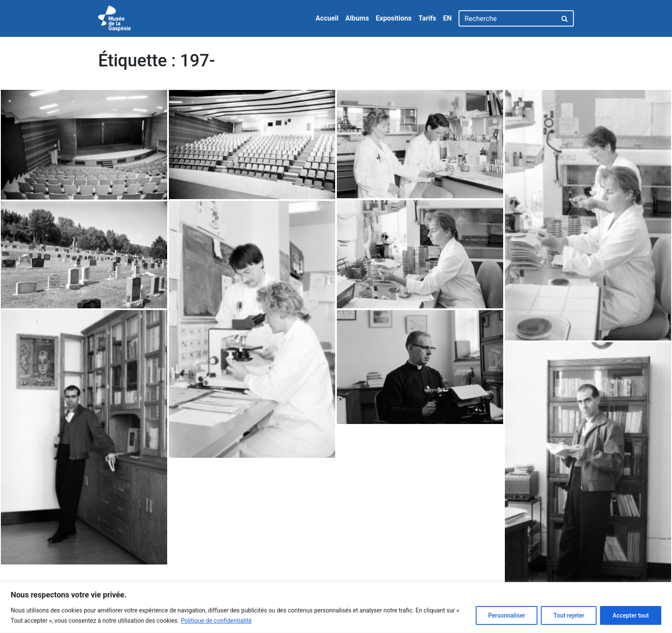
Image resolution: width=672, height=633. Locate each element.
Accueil (327, 18)
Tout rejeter (569, 615)
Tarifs (427, 18)
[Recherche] (508, 18)
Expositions (394, 18)
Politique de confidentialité (216, 621)
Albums (357, 18)
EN (447, 18)
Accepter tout (631, 615)
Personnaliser (507, 615)
